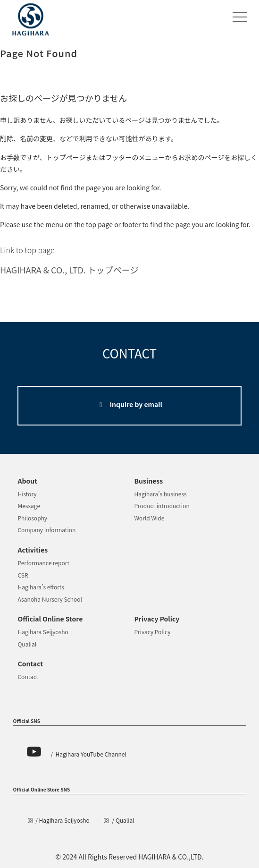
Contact (28, 677)
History (27, 494)
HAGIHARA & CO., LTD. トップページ (69, 270)
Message (29, 506)
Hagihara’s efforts (41, 587)
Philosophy (32, 518)
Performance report (43, 563)
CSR (23, 575)
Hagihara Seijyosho (43, 632)
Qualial (27, 644)
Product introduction (162, 506)
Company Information (46, 530)
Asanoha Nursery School (50, 599)
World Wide (150, 518)
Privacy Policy (153, 632)
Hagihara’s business (161, 494)
